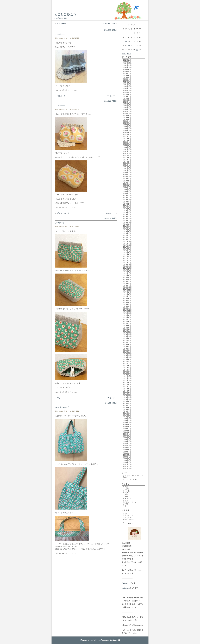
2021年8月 (127, 157)
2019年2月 (127, 215)
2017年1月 (127, 262)
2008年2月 (127, 461)
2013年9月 (127, 339)
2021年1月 (127, 171)
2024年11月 (127, 89)
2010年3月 (127, 413)
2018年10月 (127, 222)
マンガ (125, 500)
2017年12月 (127, 241)
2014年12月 (127, 310)
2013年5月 (127, 346)
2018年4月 (127, 234)
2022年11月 (127, 129)
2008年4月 (127, 457)
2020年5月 (127, 186)
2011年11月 (127, 379)
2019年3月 (127, 213)
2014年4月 (127, 325)
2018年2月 (127, 237)
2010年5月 (127, 409)
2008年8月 (127, 449)
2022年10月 (127, 131)
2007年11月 (127, 466)
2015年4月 (127, 302)
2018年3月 (127, 236)
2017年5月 (127, 255)
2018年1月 (127, 239)
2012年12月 (127, 354)
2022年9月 (127, 133)
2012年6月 (127, 365)
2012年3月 (127, 371)
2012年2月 (127, 373)
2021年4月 (127, 165)
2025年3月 (127, 81)
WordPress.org (128, 519)
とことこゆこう (65, 14)
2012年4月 (127, 369)
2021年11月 (127, 152)
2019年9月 (127, 201)
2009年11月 (127, 421)
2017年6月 (127, 253)
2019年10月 (127, 199)
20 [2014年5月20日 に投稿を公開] (129, 46)
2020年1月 (127, 194)
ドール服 (126, 491)
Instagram (126, 588)
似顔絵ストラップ (130, 502)
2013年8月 (127, 341)
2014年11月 (127, 312)
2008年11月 (127, 444)
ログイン (126, 513)
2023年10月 (127, 113)
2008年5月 (127, 455)
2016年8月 (127, 272)
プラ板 (125, 495)
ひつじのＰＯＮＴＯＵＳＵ (133, 476)
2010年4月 (127, 411)
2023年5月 (127, 119)
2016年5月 (127, 278)
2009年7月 (127, 428)
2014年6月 (127, 321)
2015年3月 (127, 304)
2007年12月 (127, 465)
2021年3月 (127, 167)
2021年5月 (127, 163)
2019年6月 (127, 207)
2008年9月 (127, 447)
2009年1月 (127, 440)
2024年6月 (127, 98)
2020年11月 (127, 174)
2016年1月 (127, 285)
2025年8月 (127, 71)
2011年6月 (127, 388)
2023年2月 (127, 125)
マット (60, 398)
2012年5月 (127, 367)
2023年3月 (127, 123)
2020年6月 (127, 184)
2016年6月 (127, 276)
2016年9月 (127, 270)
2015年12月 (127, 287)
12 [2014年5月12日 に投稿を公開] (126, 41)
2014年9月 (127, 316)
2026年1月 (127, 62)
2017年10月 (127, 245)
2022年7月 (127, 136)
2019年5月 (127, 209)
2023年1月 (127, 127)
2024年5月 (127, 100)
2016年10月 (127, 268)
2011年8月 (127, 384)
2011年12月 (127, 377)
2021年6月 (127, 161)
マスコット (127, 498)
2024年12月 (127, 87)
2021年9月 (127, 155)
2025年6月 (127, 75)
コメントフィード (130, 517)
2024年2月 (127, 106)
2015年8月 (127, 295)
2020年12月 (127, 173)
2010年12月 (127, 396)
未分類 (125, 504)
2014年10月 (127, 314)
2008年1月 (127, 463)
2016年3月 (127, 281)
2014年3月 (127, 327)
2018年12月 (127, 218)
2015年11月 (127, 289)
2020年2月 (127, 192)
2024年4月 (127, 102)
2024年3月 (127, 104)
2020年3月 (127, 190)
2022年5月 (127, 140)
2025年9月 (127, 70)
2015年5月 (127, 300)
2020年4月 (127, 188)
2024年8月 (127, 94)
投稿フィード (128, 515)
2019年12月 (127, 195)
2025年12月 (127, 64)
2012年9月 (127, 360)
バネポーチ (61, 24)
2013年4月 (127, 348)
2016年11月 (127, 266)
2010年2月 (127, 415)
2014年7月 (127, 320)
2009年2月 (127, 438)
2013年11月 (127, 335)
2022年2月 (127, 146)
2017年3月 (127, 258)
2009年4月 (127, 434)
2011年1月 (127, 394)
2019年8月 (127, 203)
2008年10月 (127, 445)
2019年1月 (127, 216)
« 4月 (124, 54)
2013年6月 (127, 344)
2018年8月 (127, 226)
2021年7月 (127, 159)
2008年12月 (127, 442)
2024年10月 (127, 91)
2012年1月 (127, 375)
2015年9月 (127, 293)
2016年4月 (127, 279)
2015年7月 (127, 297)
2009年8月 (127, 426)
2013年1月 (127, 352)
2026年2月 (127, 60)
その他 (125, 487)
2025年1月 (127, 85)
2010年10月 (127, 400)
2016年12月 (127, 264)
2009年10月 (127, 423)
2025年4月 (127, 79)
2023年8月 (127, 115)
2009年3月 (127, 436)
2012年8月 (127, 362)
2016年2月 (127, 283)
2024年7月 (127, 96)
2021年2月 (127, 169)
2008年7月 (127, 451)
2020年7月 (127, 182)
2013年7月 (127, 342)
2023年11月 (127, 112)
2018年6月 (127, 230)
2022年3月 (127, 144)
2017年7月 (127, 251)
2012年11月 (127, 356)
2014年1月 (127, 331)
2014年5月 (127, 323)
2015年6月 (127, 299)
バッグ (65, 411)
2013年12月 (127, 333)
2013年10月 (127, 337)
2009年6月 (127, 430)
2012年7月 (127, 363)
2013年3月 (127, 350)
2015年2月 (127, 306)
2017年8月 (127, 249)
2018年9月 (127, 224)
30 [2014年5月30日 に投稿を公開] (137, 50)
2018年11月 (127, 220)
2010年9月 (127, 402)
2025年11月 (127, 66)
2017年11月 (127, 243)
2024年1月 (127, 108)
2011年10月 (127, 381)
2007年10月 (127, 468)
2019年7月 (127, 205)
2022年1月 (127, 148)
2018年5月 (127, 232)
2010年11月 (127, 398)
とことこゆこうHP (130, 480)
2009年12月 (127, 419)
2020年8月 (127, 180)
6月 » (129, 54)
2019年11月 (127, 197)
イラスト (126, 489)
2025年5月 (127, 77)
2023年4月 (127, 121)
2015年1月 (127, 308)
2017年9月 (127, 247)
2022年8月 (127, 134)
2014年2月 (127, 329)
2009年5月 (127, 432)
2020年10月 (127, 176)
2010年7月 (127, 405)
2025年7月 (127, 73)
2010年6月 (127, 407)
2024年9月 (127, 92)
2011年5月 (127, 390)
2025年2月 (127, 83)
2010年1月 (127, 417)
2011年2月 (127, 392)
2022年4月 (127, 142)
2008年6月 (127, 453)
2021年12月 (127, 150)
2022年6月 (127, 138)
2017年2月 (127, 260)
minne (125, 478)
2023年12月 (127, 110)
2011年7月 (127, 386)
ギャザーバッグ (109, 24)
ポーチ (65, 38)
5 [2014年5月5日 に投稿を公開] (126, 37)
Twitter (124, 583)
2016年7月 (127, 274)
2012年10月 (127, 358)
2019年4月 (127, 211)
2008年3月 (127, 459)
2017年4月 (127, 257)
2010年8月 (127, 403)
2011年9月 (127, 382)
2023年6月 (127, 117)
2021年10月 (127, 153)
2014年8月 (127, 318)
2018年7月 (127, 228)
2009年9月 (127, 424)
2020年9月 (127, 178)
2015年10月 (127, 291)
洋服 (125, 506)
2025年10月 (127, 68)
